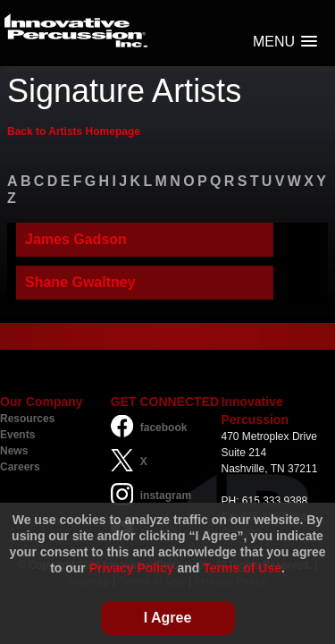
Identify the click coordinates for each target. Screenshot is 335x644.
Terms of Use (242, 568)
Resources (27, 419)
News (14, 451)
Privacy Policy (132, 568)
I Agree (168, 618)
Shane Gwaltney (80, 282)
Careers (20, 467)
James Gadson (76, 239)
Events (17, 435)
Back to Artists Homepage (74, 131)
